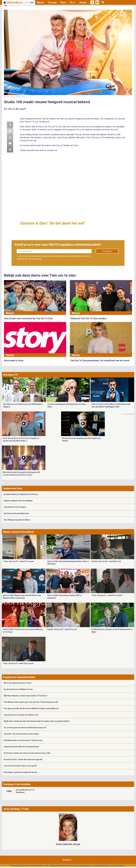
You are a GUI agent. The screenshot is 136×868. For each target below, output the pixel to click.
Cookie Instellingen (101, 866)
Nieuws (40, 2)
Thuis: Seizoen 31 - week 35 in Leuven (18, 663)
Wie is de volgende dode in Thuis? (18, 683)
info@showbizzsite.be (82, 866)
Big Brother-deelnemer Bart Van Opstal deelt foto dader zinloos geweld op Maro (37, 721)
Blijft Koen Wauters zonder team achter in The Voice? (26, 696)
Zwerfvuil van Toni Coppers (15, 507)
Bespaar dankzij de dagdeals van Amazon (21, 494)
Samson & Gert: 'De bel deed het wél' (52, 223)
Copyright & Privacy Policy (61, 866)
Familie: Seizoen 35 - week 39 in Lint (62, 629)
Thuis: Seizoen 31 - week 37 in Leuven (19, 561)
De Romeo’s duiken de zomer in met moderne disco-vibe (27, 753)
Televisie (52, 2)
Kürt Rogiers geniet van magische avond (20, 772)
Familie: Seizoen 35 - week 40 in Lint (106, 561)
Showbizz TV (10, 375)
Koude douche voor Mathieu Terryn (18, 689)
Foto (72, 2)
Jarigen (83, 2)
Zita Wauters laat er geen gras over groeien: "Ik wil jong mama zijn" (31, 702)
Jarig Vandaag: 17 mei (16, 809)
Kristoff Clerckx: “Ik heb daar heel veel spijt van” (23, 759)
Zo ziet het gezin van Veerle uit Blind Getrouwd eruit (25, 728)
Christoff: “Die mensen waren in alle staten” (21, 734)
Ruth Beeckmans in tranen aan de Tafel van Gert (23, 740)
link (56, 150)
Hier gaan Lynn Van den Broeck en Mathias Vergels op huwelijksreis (31, 708)
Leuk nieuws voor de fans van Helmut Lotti (21, 715)
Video (63, 2)
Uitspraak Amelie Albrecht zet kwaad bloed (21, 747)
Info (46, 866)
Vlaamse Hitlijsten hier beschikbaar (18, 501)
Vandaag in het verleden (17, 784)
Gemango (120, 866)
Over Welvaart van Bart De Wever (17, 520)
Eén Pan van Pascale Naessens (16, 513)
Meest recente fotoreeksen (19, 532)
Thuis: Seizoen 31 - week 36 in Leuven (107, 595)
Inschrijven (107, 251)
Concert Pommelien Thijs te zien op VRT (20, 766)
